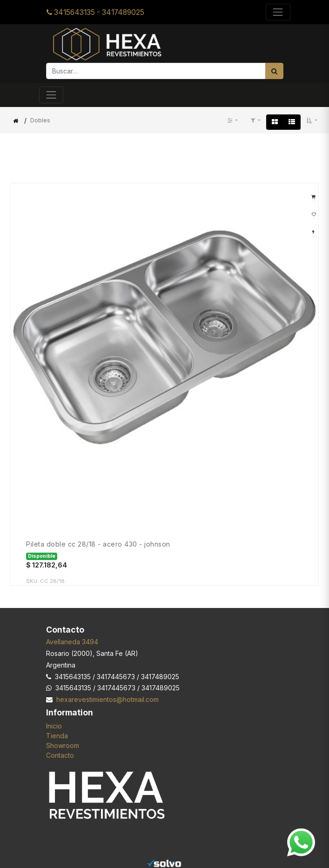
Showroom (63, 745)
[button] (312, 120)
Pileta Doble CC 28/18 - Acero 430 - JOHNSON (98, 544)
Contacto (60, 755)
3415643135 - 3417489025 (95, 12)
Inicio (54, 726)
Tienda (57, 736)
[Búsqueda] (274, 71)
